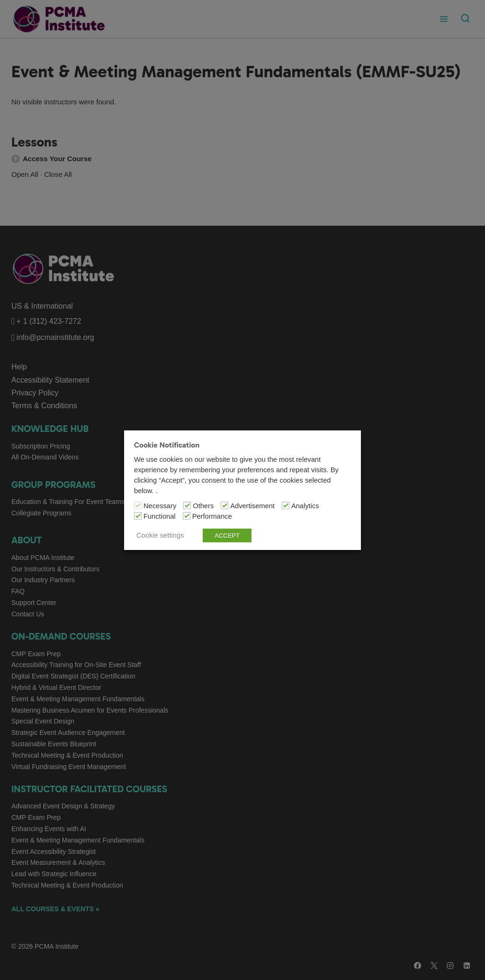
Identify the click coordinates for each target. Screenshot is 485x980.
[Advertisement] (225, 505)
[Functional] (138, 516)
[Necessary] (138, 505)
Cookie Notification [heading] (167, 444)
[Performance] (187, 516)
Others (203, 506)
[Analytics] (286, 505)
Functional (160, 516)
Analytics (305, 506)
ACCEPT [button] (227, 536)
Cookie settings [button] (160, 535)
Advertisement (252, 506)
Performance (212, 516)
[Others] (187, 505)
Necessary (160, 506)
